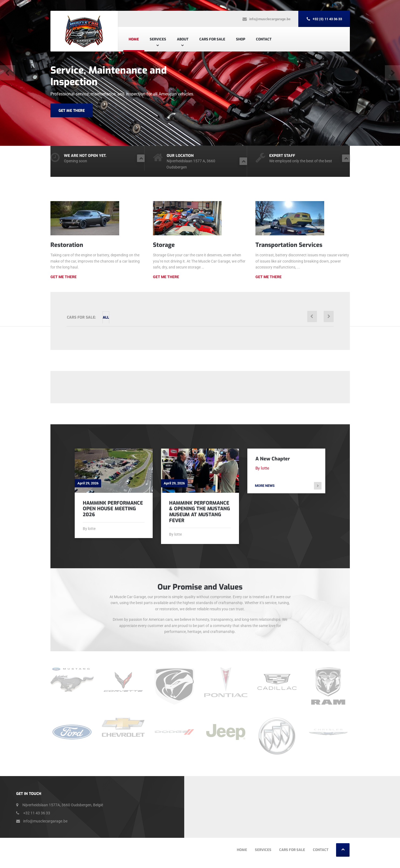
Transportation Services (289, 245)
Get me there (166, 277)
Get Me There (64, 277)
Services (158, 39)
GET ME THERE (72, 111)
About (183, 39)
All (112, 317)
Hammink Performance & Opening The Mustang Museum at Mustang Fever (200, 512)
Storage (164, 245)
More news (266, 487)
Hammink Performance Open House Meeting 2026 (113, 509)
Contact (264, 39)
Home (134, 39)
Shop (241, 39)
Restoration (67, 245)
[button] (8, 73)
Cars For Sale (212, 39)
